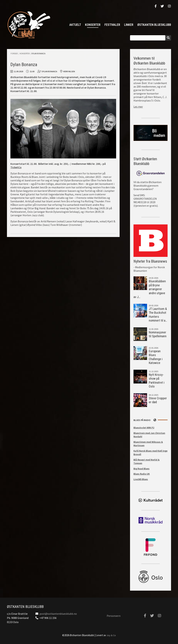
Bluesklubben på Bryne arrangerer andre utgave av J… (150, 289)
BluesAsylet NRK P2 (144, 428)
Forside (14, 54)
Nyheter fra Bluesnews (150, 261)
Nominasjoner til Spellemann (158, 334)
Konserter (93, 25)
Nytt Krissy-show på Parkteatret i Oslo (157, 381)
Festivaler (112, 25)
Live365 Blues (141, 479)
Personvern (114, 616)
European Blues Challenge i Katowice (156, 357)
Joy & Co (111, 635)
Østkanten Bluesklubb (29, 25)
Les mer (138, 107)
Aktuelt (75, 25)
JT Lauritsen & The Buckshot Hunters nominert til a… (158, 315)
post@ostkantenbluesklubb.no (58, 614)
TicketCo (16, 167)
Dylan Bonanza (38, 54)
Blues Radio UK (142, 474)
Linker (129, 25)
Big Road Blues (141, 469)
